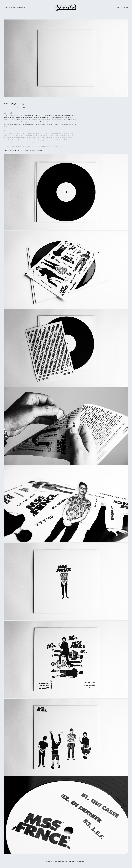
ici (52, 124)
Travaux (6, 7)
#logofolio (12, 7)
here (12, 142)
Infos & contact (21, 7)
